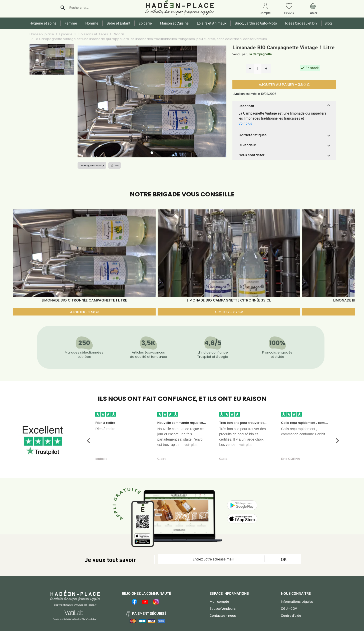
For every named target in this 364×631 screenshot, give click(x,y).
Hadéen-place (42, 34)
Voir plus (245, 123)
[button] (284, 106)
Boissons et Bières (93, 34)
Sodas (119, 34)
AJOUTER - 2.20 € (229, 312)
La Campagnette (260, 54)
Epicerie (66, 34)
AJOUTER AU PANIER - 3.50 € (284, 84)
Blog (327, 23)
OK (284, 559)
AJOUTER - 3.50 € (84, 312)
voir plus (191, 445)
